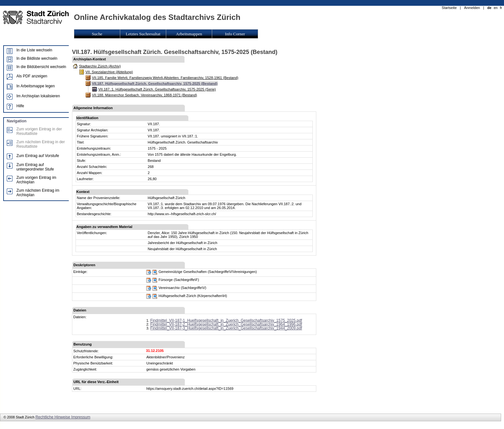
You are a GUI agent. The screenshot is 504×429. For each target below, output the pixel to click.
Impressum (81, 417)
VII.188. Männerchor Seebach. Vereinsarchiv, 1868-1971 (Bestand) (144, 95)
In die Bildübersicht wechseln (41, 67)
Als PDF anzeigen (32, 76)
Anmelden (472, 8)
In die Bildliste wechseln (37, 58)
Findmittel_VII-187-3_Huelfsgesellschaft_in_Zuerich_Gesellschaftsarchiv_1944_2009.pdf (226, 328)
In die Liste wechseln (34, 50)
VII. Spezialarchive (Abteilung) (109, 72)
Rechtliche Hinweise (53, 417)
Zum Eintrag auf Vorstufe (38, 156)
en (496, 8)
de (489, 8)
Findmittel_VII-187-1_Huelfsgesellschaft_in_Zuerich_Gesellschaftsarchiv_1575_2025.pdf (226, 320)
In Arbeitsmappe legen (36, 86)
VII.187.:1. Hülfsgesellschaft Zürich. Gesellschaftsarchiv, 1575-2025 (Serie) (157, 89)
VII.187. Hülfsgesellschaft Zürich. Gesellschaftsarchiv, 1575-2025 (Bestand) (155, 83)
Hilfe (20, 106)
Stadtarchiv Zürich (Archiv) (100, 66)
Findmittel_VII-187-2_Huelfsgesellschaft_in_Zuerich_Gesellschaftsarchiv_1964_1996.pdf (226, 324)
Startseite (449, 8)
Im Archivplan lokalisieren (38, 96)
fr (501, 8)
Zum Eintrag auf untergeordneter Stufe (35, 167)
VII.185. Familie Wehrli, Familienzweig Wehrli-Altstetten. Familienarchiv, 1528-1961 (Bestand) (165, 78)
